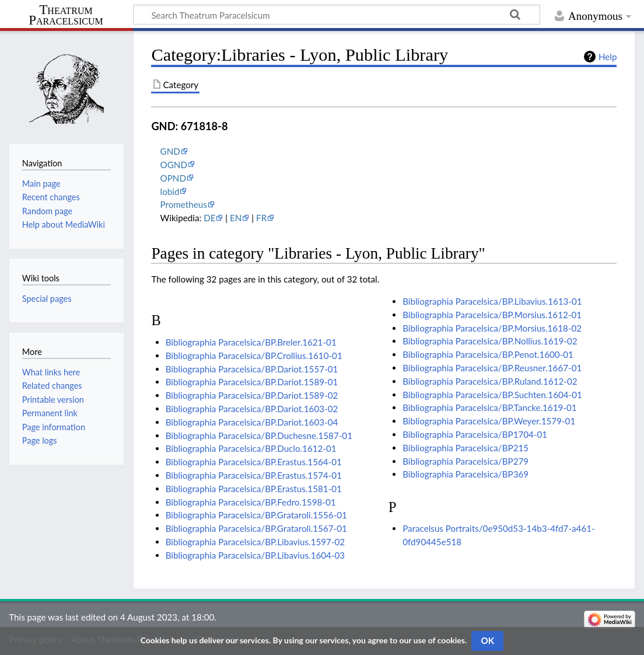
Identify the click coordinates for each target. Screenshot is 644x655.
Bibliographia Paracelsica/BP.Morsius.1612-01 (492, 315)
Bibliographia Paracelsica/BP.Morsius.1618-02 (492, 328)
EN (236, 218)
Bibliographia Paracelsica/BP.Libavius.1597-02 (255, 542)
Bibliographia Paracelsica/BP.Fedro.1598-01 (251, 502)
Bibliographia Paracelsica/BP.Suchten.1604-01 (492, 395)
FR (261, 218)
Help (608, 57)
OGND (174, 165)
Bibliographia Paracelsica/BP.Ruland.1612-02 (490, 381)
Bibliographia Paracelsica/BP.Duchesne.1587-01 (259, 435)
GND (170, 151)
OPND (173, 178)
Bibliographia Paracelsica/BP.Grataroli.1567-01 (256, 528)
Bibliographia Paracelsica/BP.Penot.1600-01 (488, 354)
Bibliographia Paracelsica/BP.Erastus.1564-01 (254, 462)
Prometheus (184, 204)
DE (209, 218)
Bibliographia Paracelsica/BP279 (466, 461)
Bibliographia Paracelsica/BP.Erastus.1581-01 (254, 489)
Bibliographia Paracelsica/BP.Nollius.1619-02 (490, 341)
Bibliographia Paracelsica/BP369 (466, 474)
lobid (170, 191)
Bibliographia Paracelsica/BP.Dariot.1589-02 (252, 395)
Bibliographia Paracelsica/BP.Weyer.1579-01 (489, 421)
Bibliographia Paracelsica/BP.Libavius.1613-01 (492, 301)
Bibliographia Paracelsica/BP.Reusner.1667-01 (492, 368)
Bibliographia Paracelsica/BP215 (466, 448)
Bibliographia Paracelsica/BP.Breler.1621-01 (251, 342)
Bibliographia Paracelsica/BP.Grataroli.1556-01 (256, 515)
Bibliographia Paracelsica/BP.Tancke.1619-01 (489, 407)
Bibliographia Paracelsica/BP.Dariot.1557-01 (252, 369)
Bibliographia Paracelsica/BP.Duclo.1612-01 (251, 448)
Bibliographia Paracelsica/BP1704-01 (475, 434)
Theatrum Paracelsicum (66, 15)
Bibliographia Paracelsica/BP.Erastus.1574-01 (254, 475)
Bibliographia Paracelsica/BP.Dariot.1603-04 (252, 422)
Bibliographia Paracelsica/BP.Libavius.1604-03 (255, 555)
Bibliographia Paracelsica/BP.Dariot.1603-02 (252, 409)
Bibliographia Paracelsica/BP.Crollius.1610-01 (254, 356)
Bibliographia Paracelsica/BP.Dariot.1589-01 (252, 382)
